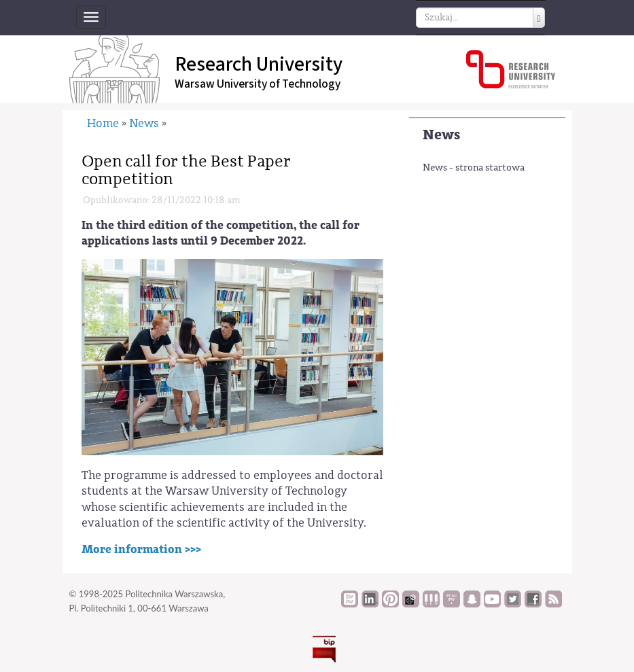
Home (103, 123)
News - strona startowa (474, 168)
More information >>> (141, 549)
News (441, 135)
